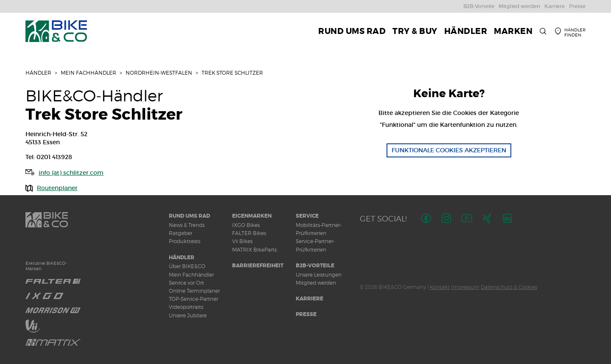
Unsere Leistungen (319, 275)
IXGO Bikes (246, 225)
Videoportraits (186, 307)
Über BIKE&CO (187, 266)
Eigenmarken (252, 216)
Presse (306, 314)
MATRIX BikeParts (254, 250)
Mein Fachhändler (88, 73)
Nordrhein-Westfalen (159, 73)
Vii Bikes (242, 241)
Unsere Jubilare (188, 315)
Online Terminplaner (194, 291)
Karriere (310, 299)
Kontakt (440, 287)
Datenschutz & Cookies (509, 287)
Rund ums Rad (189, 216)
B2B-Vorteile (315, 266)
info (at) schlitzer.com (71, 173)
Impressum (465, 287)
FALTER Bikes (249, 233)
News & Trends (187, 225)
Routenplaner (57, 188)
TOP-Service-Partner (193, 299)
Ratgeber (181, 233)
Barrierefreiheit (258, 266)
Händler (38, 73)
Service (307, 216)
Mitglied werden (316, 283)
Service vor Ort (186, 283)
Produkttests (185, 241)
